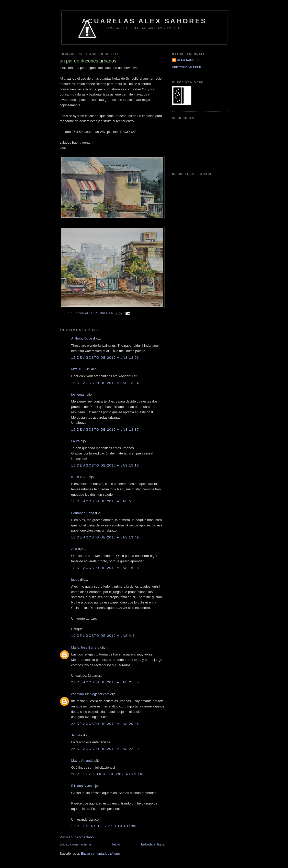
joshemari (78, 394)
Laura (76, 441)
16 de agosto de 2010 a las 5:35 (104, 501)
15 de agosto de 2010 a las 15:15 (105, 465)
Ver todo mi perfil (188, 67)
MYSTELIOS (81, 369)
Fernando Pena (83, 513)
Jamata (77, 735)
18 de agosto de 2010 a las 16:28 (105, 568)
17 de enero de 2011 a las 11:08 (104, 826)
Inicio (116, 844)
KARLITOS (79, 477)
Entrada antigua (153, 844)
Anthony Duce (82, 338)
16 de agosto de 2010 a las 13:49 (105, 537)
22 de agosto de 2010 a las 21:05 (105, 682)
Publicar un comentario (77, 837)
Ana (74, 549)
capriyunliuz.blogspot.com (90, 694)
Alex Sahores (189, 60)
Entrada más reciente (76, 844)
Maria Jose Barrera (85, 647)
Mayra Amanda (82, 761)
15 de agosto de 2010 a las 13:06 (105, 358)
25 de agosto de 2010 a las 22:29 (105, 749)
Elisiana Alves (82, 786)
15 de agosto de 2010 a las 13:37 (105, 430)
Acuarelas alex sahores (144, 21)
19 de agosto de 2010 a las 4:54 (104, 636)
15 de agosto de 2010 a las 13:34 (105, 383)
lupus (75, 580)
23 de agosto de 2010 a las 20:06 (105, 724)
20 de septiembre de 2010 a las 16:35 (110, 774)
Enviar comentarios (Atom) (100, 854)
